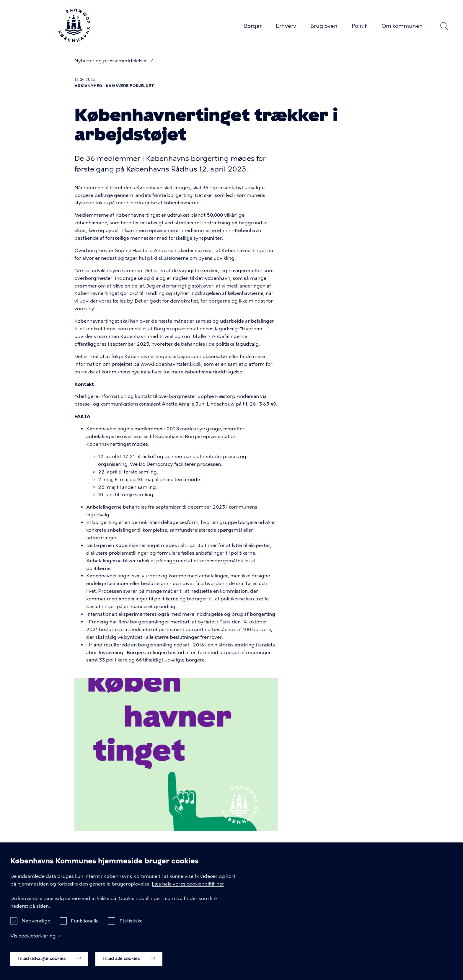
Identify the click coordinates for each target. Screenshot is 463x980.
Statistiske (131, 923)
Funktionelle (85, 923)
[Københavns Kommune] (74, 40)
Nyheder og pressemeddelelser (111, 61)
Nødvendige (36, 923)
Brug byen (324, 26)
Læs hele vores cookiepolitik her (188, 886)
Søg (444, 26)
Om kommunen (402, 26)
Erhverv (286, 26)
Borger (253, 26)
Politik (360, 26)
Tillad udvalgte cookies (49, 961)
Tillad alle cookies (129, 961)
